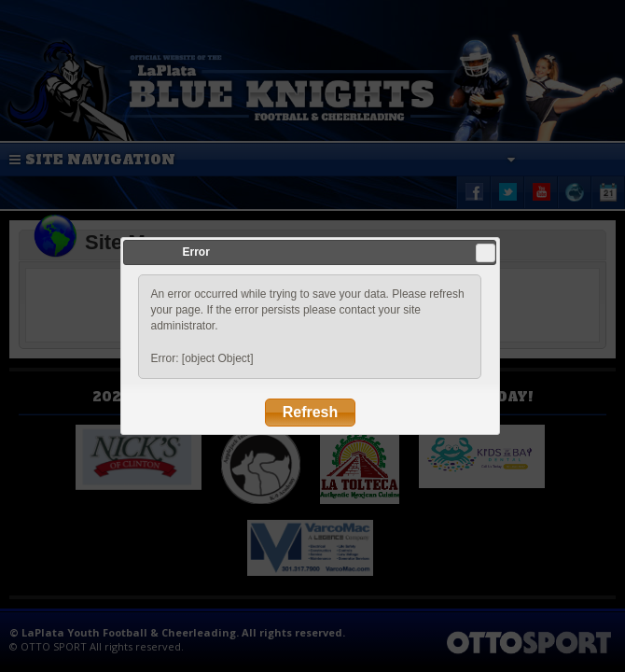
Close (486, 253)
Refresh (311, 412)
